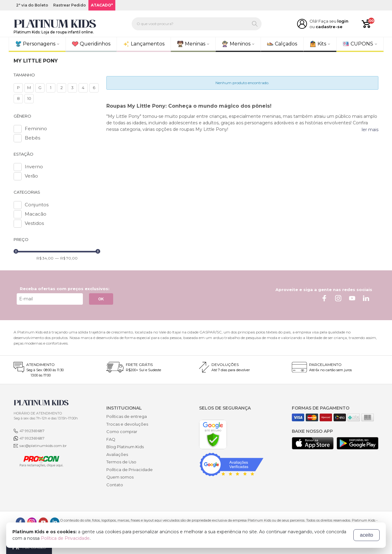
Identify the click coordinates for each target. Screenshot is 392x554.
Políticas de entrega (127, 416)
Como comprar (122, 432)
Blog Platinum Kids (125, 447)
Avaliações (117, 454)
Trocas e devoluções (127, 424)
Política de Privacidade (130, 470)
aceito (366, 535)
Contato (115, 485)
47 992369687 (32, 431)
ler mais (370, 130)
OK (101, 299)
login (343, 21)
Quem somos (120, 477)
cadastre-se (329, 27)
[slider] (16, 251)
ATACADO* (102, 5)
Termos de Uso (121, 462)
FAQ (111, 439)
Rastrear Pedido (70, 5)
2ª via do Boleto (32, 5)
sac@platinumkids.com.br (43, 446)
